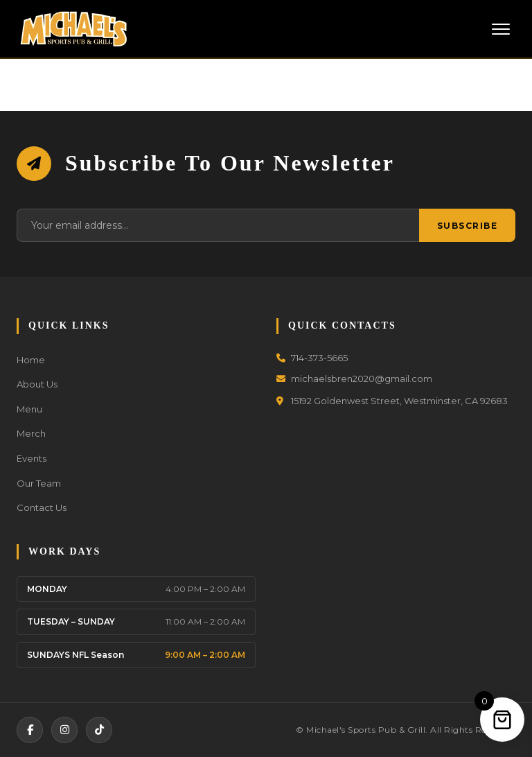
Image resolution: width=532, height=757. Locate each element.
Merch (31, 433)
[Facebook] (30, 730)
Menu (29, 409)
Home (31, 360)
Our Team (39, 483)
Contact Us (42, 507)
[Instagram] (64, 730)
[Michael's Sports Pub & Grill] (73, 29)
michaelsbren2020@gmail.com (354, 378)
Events (32, 458)
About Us (37, 384)
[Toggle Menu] (501, 29)
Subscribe (468, 226)
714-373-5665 (312, 358)
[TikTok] (99, 730)
